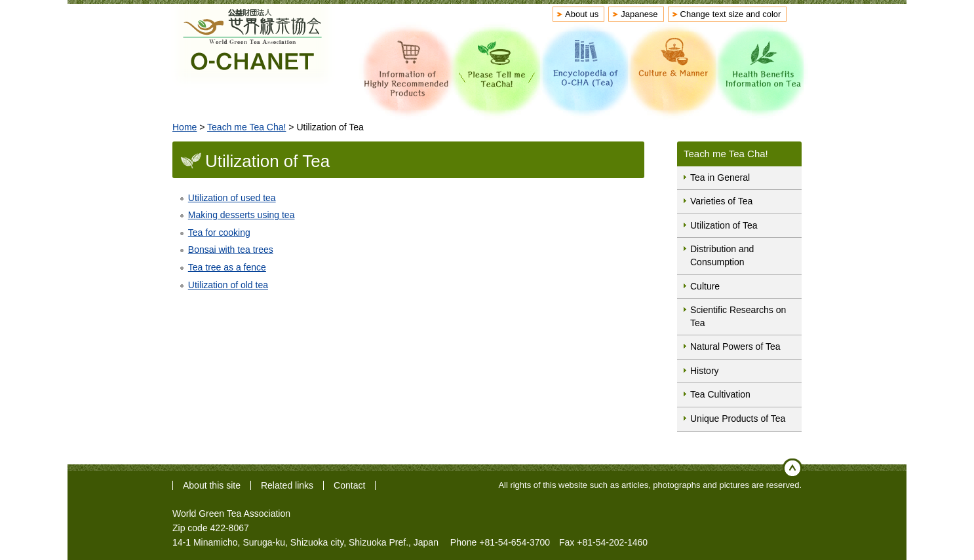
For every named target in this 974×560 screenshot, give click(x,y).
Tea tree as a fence (227, 267)
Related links (287, 485)
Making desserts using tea (242, 215)
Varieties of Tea (721, 201)
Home (185, 127)
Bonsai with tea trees (231, 250)
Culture (705, 286)
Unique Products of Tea (738, 419)
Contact (349, 485)
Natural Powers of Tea (735, 346)
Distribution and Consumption (722, 255)
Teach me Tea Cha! (246, 127)
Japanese (639, 14)
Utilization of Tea (724, 225)
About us (582, 14)
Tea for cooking (219, 233)
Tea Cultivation (720, 394)
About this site (212, 485)
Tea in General (720, 177)
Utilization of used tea (232, 198)
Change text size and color (731, 14)
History (705, 371)
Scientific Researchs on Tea (738, 316)
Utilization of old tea (228, 285)
